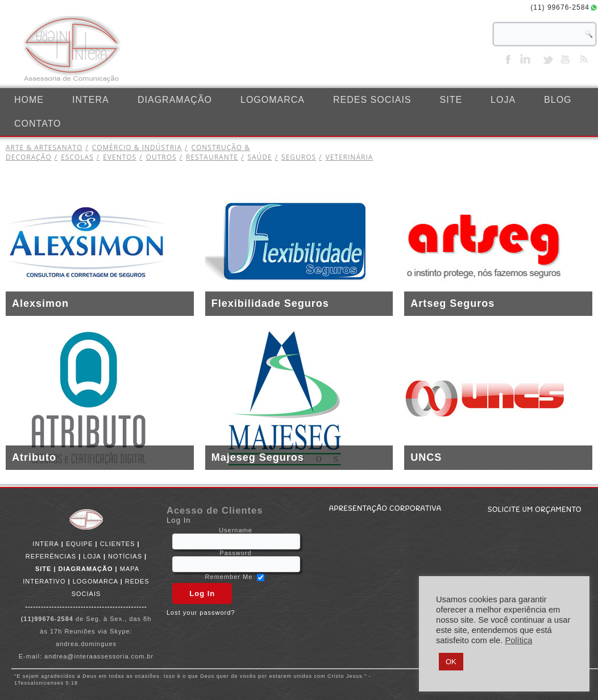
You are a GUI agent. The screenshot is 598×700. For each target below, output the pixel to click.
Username (236, 530)
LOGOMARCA (273, 100)
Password (235, 553)
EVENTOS (115, 157)
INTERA (91, 100)
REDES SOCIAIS (372, 100)
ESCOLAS (73, 157)
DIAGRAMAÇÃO (175, 100)
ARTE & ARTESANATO (44, 147)
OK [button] (451, 662)
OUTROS (156, 157)
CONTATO (38, 124)
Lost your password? (201, 612)
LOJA (503, 100)
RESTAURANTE (207, 157)
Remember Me (229, 577)
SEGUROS (294, 157)
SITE (451, 100)
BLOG (558, 100)
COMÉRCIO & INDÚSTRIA (132, 147)
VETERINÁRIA (344, 157)
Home (29, 100)
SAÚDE (255, 157)
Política (518, 640)
